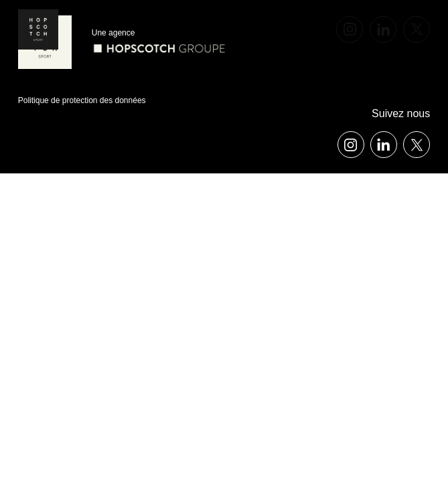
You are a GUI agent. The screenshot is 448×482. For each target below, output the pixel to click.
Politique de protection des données (82, 100)
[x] (417, 29)
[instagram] (350, 29)
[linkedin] (383, 29)
